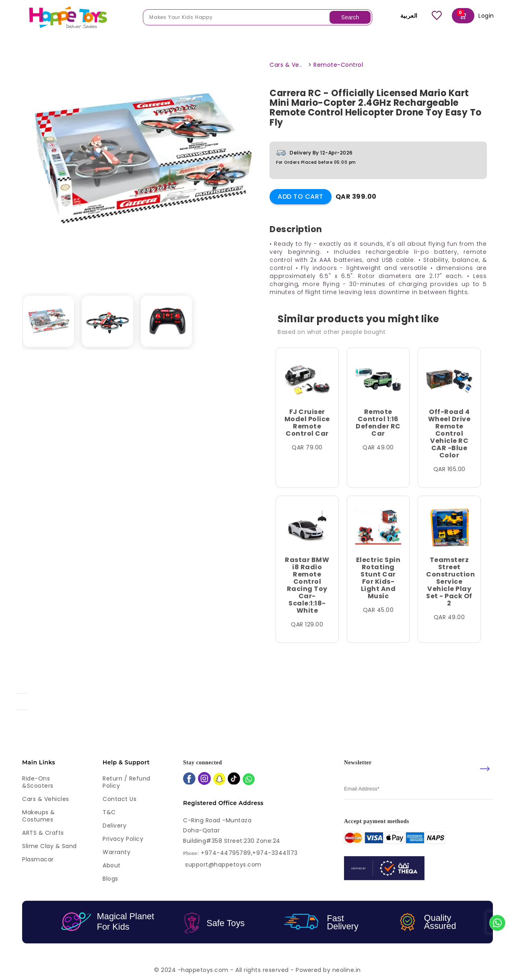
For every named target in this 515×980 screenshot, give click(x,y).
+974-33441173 (275, 853)
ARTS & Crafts (43, 833)
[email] (418, 789)
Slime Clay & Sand (49, 846)
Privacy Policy (123, 839)
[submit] (485, 769)
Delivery (114, 826)
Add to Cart (301, 197)
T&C (109, 812)
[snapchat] (219, 780)
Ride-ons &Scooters (38, 782)
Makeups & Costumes (39, 816)
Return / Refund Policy (127, 782)
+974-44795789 (226, 853)
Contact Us (119, 799)
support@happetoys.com (223, 865)
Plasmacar (38, 859)
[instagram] (204, 779)
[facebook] (189, 779)
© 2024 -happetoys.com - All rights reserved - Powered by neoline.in (257, 970)
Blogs (110, 879)
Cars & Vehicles (46, 799)
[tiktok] (234, 779)
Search (350, 17)
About (112, 865)
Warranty (116, 852)
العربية (403, 16)
